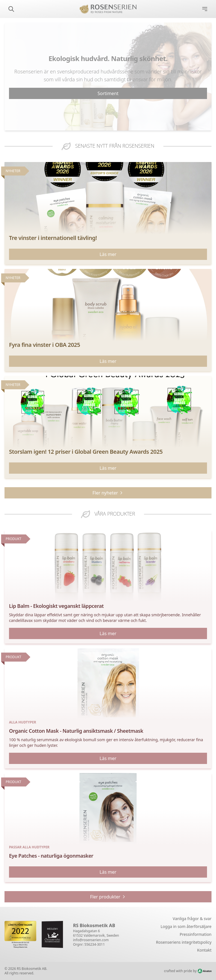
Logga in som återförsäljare (186, 926)
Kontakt (204, 950)
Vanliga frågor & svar (192, 919)
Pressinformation (196, 934)
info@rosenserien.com (91, 940)
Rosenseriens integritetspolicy (184, 942)
